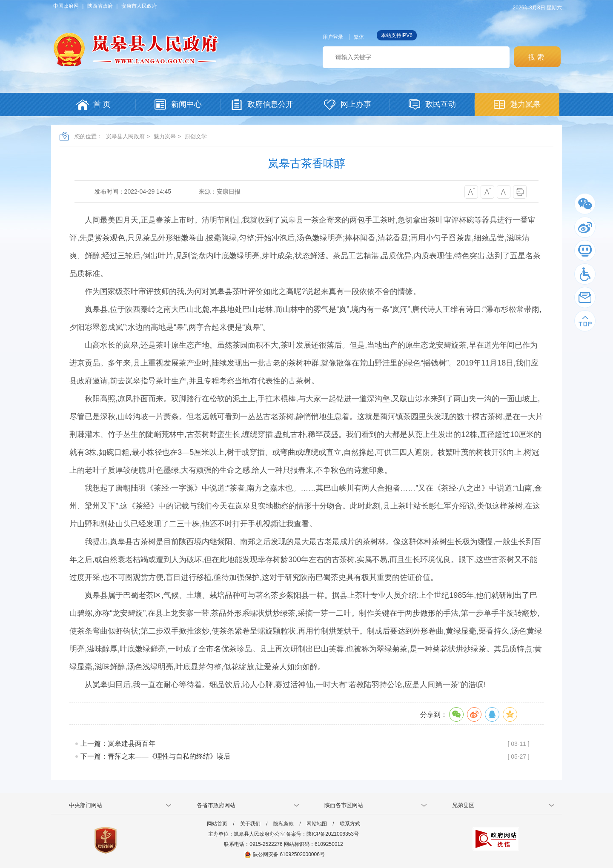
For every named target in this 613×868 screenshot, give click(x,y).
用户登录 (333, 37)
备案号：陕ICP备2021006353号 (322, 834)
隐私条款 (284, 824)
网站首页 (217, 824)
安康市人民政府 (139, 6)
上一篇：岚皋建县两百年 (118, 744)
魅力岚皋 (165, 136)
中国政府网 (66, 6)
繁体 (359, 37)
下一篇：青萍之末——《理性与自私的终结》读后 (155, 756)
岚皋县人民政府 (125, 136)
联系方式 (350, 824)
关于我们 (250, 824)
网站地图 (317, 824)
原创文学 (196, 136)
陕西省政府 (100, 6)
